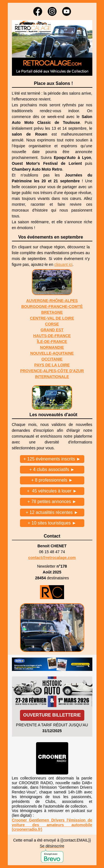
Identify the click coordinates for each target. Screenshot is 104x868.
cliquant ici (63, 264)
